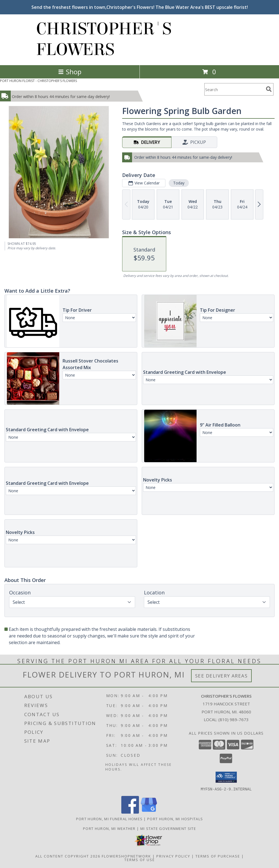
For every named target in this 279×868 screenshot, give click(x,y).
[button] (226, 777)
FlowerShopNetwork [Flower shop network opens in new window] (126, 856)
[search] (269, 89)
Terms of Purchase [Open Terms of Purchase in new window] (218, 856)
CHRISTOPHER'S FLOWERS (104, 39)
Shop (70, 72)
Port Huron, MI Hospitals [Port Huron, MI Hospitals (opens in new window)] (175, 819)
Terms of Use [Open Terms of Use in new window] (140, 859)
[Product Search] (234, 89)
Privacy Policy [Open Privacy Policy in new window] (173, 856)
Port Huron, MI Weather (109, 828)
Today (179, 183)
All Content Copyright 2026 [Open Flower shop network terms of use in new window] (68, 856)
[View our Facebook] (130, 812)
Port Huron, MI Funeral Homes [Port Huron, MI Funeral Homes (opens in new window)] (109, 819)
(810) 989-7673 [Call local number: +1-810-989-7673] (234, 719)
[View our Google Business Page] (149, 812)
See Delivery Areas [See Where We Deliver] (222, 676)
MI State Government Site (168, 828)
